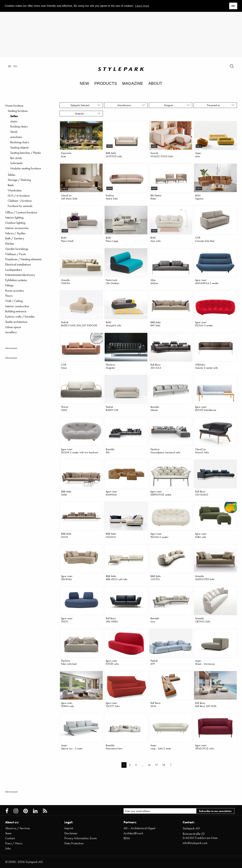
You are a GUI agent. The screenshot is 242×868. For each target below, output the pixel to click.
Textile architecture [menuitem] (16, 322)
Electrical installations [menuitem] (18, 264)
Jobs (8, 848)
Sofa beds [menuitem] (16, 163)
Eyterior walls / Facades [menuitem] (20, 317)
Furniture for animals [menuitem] (20, 206)
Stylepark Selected (86, 105)
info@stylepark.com (195, 843)
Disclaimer (71, 833)
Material (88, 114)
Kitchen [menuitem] (10, 244)
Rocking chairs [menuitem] (19, 126)
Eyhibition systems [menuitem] (16, 280)
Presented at (221, 105)
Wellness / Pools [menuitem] (16, 254)
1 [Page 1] (124, 765)
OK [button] (233, 6)
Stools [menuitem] (14, 132)
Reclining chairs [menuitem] (20, 142)
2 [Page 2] (130, 765)
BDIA (127, 838)
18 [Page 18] (164, 765)
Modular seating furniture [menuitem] (26, 168)
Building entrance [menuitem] (16, 311)
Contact (10, 838)
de (10, 66)
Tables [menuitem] (12, 175)
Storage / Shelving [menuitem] (19, 180)
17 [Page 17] (156, 765)
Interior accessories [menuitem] (17, 228)
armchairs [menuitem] (16, 137)
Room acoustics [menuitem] (15, 291)
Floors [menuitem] (9, 296)
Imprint (69, 828)
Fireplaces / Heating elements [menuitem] (23, 259)
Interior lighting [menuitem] (14, 217)
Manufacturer (131, 105)
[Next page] (171, 765)
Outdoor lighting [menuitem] (15, 223)
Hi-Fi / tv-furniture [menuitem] (19, 196)
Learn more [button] (142, 6)
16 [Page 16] (149, 765)
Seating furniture (18, 111)
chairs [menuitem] (14, 121)
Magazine (133, 83)
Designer (177, 105)
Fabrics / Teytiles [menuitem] (15, 233)
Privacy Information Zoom (81, 838)
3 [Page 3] (136, 765)
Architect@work (133, 833)
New (84, 83)
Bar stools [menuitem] (16, 158)
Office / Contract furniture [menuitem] (21, 212)
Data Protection (74, 843)
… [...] (142, 765)
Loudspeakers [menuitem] (14, 270)
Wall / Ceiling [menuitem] (14, 301)
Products (106, 83)
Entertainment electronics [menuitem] (20, 275)
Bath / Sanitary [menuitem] (15, 238)
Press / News (14, 843)
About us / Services (18, 828)
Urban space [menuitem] (13, 327)
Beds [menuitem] (11, 185)
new (65, 146)
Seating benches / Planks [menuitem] (26, 153)
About (155, 83)
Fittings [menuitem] (9, 285)
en (15, 66)
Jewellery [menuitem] (11, 332)
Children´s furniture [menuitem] (20, 201)
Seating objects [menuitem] (19, 147)
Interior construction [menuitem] (17, 306)
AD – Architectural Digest (139, 828)
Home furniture (14, 106)
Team (8, 833)
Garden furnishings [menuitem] (17, 249)
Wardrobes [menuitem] (15, 190)
